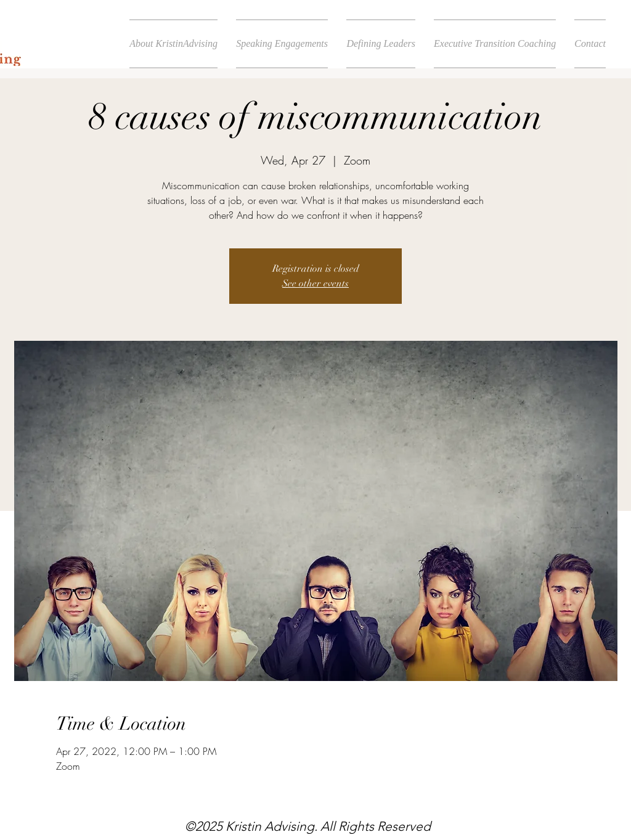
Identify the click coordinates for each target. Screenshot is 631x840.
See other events (315, 283)
